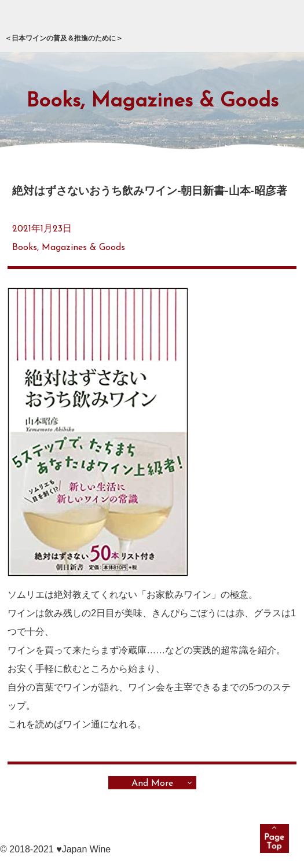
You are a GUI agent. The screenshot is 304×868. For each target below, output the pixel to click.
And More (152, 784)
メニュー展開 (277, 27)
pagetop (274, 838)
